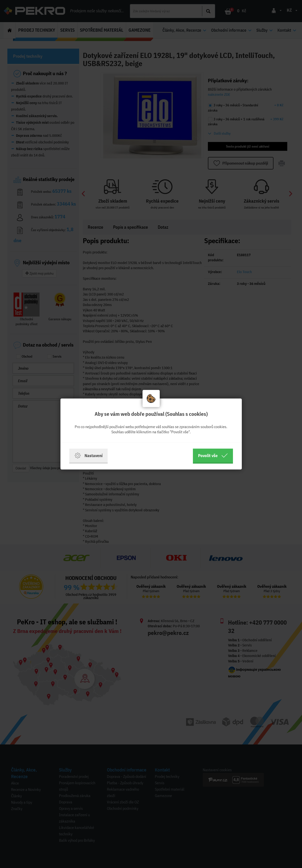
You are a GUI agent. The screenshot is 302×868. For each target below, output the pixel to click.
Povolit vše (213, 456)
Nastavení (88, 456)
